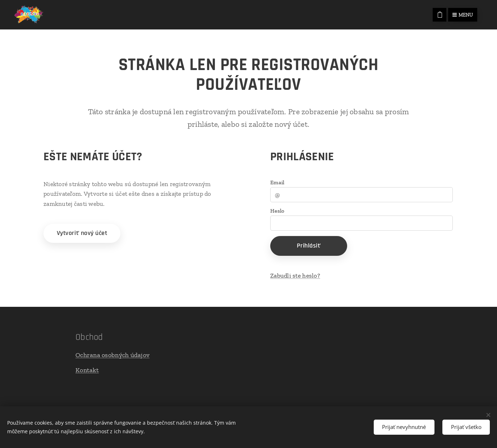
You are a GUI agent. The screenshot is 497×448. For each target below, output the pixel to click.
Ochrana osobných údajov (112, 355)
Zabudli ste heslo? (295, 276)
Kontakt (87, 370)
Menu (463, 15)
